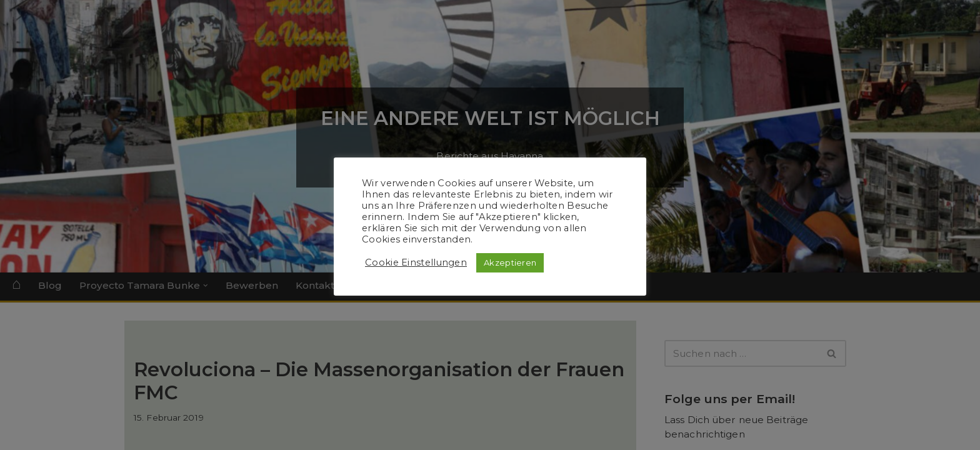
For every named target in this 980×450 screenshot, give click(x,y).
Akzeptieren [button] (510, 262)
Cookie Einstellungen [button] (416, 262)
